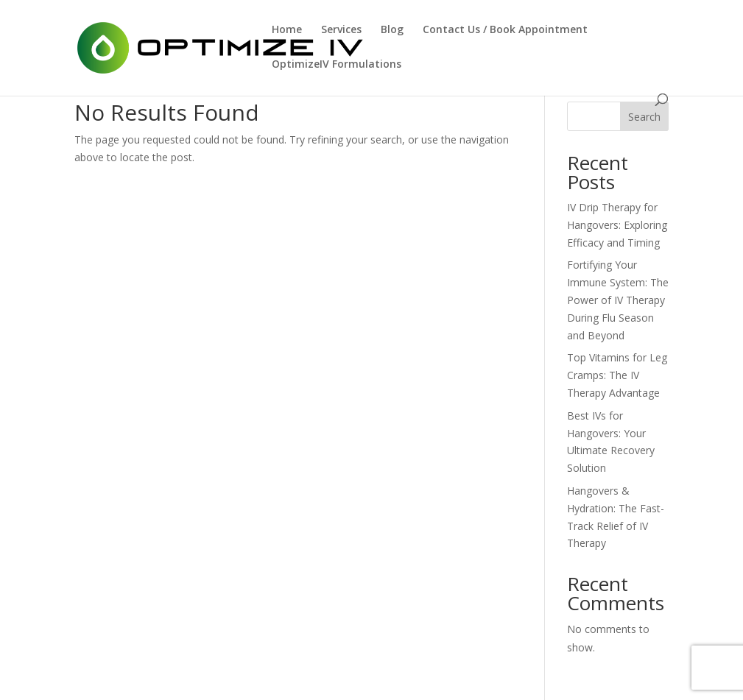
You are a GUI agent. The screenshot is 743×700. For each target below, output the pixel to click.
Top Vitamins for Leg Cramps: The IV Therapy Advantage (617, 375)
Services (341, 30)
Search (644, 117)
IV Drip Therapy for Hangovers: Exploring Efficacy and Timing (617, 225)
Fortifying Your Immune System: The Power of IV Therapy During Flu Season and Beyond (618, 300)
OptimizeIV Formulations (337, 65)
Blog (392, 30)
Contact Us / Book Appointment (505, 30)
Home (287, 30)
